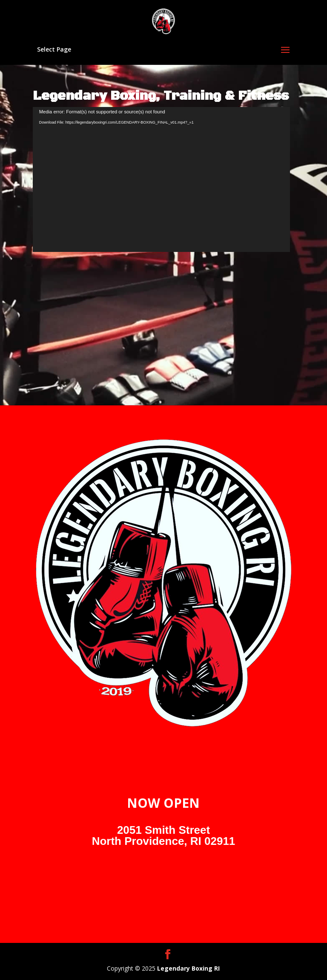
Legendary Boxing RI (188, 968)
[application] (161, 179)
